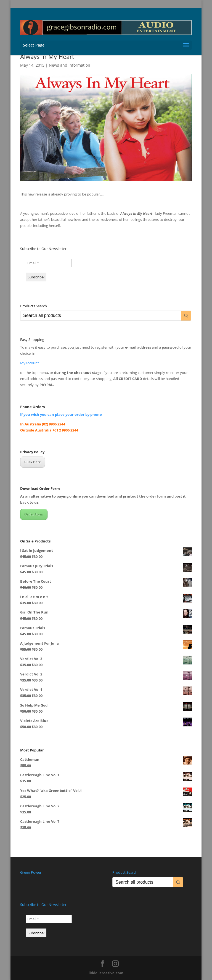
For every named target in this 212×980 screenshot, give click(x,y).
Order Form (34, 514)
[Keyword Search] (101, 316)
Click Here (33, 462)
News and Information (70, 65)
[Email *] (49, 263)
